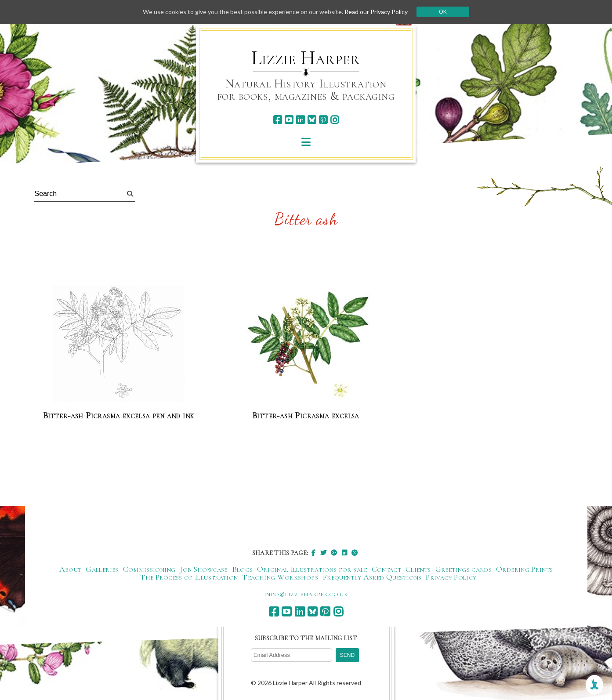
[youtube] (289, 120)
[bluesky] (312, 120)
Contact (387, 569)
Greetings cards (464, 569)
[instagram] (335, 120)
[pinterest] (323, 120)
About (71, 569)
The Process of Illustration (189, 577)
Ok (443, 12)
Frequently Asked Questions (372, 577)
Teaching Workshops (280, 577)
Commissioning (149, 569)
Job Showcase (203, 569)
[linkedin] (300, 120)
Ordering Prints (524, 569)
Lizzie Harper (306, 58)
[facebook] (277, 120)
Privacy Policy (451, 577)
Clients (418, 569)
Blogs (243, 569)
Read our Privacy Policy (376, 12)
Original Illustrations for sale (312, 569)
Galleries (102, 569)
